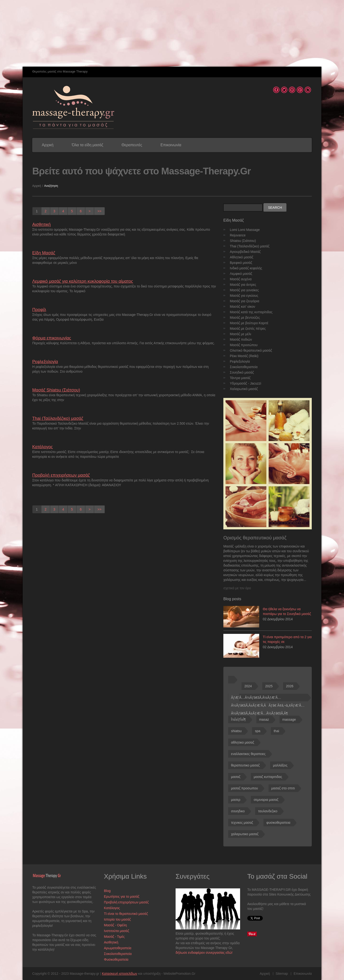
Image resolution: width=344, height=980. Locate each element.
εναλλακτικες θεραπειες (248, 754)
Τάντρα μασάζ (240, 378)
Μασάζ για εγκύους (244, 296)
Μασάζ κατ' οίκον (242, 307)
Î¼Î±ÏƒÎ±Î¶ (238, 719)
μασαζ (236, 777)
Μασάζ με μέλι (240, 334)
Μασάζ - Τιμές (114, 937)
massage (289, 719)
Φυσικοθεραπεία (116, 959)
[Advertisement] (143, 33)
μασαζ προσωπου (245, 788)
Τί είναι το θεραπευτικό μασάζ (126, 914)
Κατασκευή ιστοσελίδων (120, 974)
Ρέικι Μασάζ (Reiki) (244, 356)
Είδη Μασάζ (44, 253)
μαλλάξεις (280, 765)
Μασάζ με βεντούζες (245, 318)
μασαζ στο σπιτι (283, 788)
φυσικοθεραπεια (278, 823)
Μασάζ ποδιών (241, 339)
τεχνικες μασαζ (242, 823)
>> (99, 211)
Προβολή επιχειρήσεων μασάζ (61, 475)
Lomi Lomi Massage (245, 230)
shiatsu (236, 731)
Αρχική (48, 145)
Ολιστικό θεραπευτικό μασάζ (251, 350)
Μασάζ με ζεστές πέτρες (248, 328)
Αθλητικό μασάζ (242, 257)
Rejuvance (238, 235)
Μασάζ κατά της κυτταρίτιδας (251, 312)
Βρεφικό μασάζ (241, 263)
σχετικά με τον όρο (237, 588)
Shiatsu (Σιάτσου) (243, 241)
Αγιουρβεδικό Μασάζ (245, 252)
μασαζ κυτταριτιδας (268, 777)
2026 (290, 686)
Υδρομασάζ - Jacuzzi (245, 383)
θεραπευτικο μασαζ (245, 765)
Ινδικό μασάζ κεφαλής (246, 268)
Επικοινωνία (171, 145)
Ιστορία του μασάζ (117, 919)
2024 (248, 686)
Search (275, 208)
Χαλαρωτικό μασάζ (244, 389)
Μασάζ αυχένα (241, 279)
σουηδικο (238, 811)
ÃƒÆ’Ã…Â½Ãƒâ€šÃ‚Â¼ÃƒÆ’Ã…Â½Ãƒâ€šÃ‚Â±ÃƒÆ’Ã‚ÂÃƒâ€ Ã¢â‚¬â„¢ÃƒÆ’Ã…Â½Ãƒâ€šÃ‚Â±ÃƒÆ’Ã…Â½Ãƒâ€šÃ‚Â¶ (268, 699)
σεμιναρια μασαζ (266, 800)
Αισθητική (41, 224)
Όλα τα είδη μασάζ (88, 145)
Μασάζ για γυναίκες (244, 290)
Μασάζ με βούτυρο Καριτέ (249, 323)
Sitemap (282, 974)
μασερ (236, 800)
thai (277, 731)
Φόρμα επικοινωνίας (52, 338)
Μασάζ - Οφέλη (115, 925)
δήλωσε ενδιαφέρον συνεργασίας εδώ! (204, 953)
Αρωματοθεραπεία (118, 948)
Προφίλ (39, 310)
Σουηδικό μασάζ (242, 372)
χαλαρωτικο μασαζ (245, 834)
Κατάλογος (43, 447)
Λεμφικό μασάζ (241, 274)
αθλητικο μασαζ (243, 742)
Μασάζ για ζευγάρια (245, 301)
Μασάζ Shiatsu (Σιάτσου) (56, 390)
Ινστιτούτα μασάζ (116, 931)
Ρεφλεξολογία (45, 362)
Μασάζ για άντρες (243, 285)
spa (258, 731)
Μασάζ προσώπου (244, 345)
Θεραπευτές (132, 145)
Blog (107, 891)
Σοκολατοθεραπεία (244, 367)
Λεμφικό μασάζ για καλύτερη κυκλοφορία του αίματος (83, 281)
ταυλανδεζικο (268, 811)
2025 (269, 686)
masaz (264, 719)
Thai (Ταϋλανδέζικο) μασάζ (58, 418)
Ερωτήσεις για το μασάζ (122, 897)
